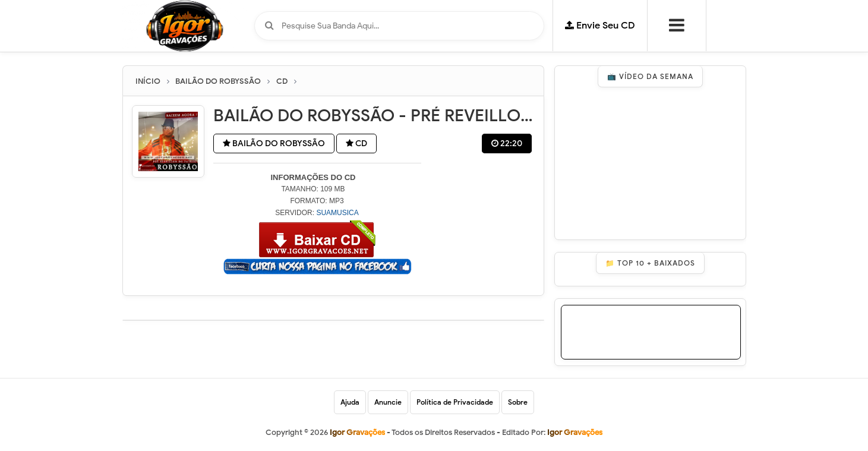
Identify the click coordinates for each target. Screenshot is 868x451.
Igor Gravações (575, 432)
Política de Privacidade (455, 402)
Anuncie (388, 402)
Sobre (518, 402)
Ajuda (350, 402)
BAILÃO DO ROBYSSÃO (274, 143)
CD (356, 143)
